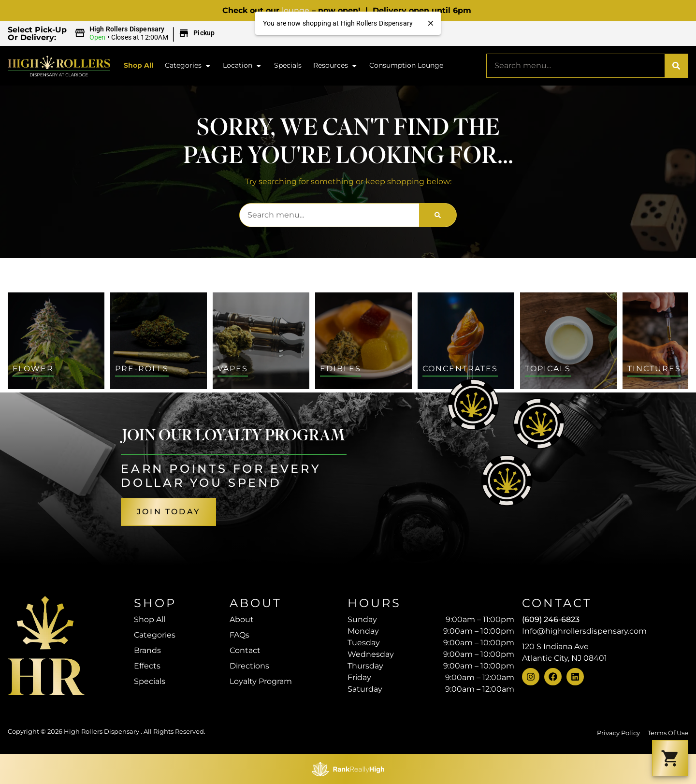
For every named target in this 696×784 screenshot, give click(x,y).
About (242, 619)
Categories (188, 66)
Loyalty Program (261, 681)
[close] (431, 23)
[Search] (676, 66)
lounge (296, 10)
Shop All (138, 65)
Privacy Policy (618, 733)
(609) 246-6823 (551, 619)
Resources (335, 66)
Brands (147, 650)
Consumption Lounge (406, 65)
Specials (288, 65)
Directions (249, 666)
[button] (146, 33)
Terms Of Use (668, 733)
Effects (147, 666)
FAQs (239, 635)
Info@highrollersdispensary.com (584, 631)
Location (242, 66)
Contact (245, 650)
